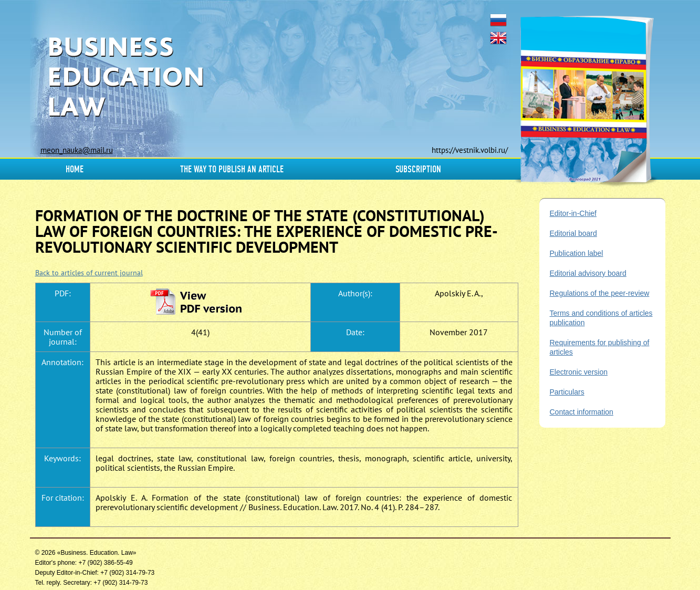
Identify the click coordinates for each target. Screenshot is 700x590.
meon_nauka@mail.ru (77, 150)
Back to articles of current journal (89, 273)
